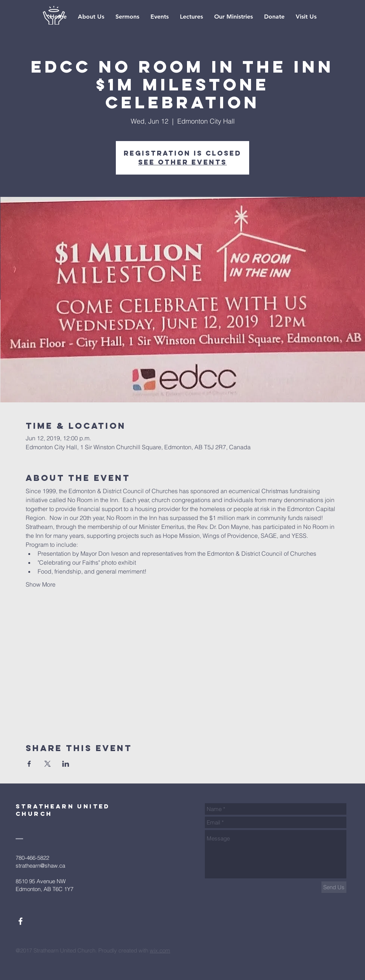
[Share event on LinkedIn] (66, 764)
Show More (41, 584)
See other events (182, 162)
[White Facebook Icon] (20, 921)
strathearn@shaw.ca (40, 866)
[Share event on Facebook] (29, 764)
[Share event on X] (47, 764)
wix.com (160, 950)
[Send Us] (334, 887)
